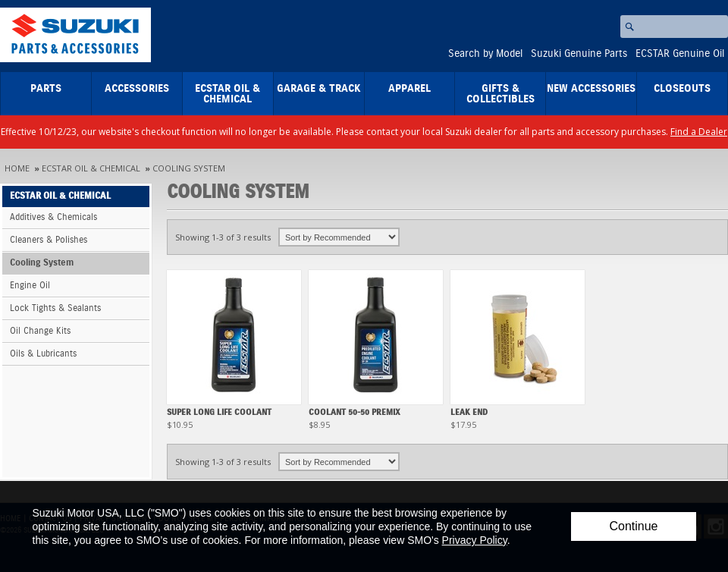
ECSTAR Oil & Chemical (227, 94)
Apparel (409, 89)
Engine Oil (30, 286)
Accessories (137, 89)
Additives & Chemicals (53, 217)
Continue (633, 526)
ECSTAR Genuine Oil (680, 54)
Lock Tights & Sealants (55, 308)
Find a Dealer (699, 132)
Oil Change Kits (40, 331)
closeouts (682, 89)
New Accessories (591, 89)
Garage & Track (319, 89)
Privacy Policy (475, 540)
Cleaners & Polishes (49, 240)
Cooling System (189, 168)
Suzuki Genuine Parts (579, 54)
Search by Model (485, 54)
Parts (46, 89)
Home (17, 168)
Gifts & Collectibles (500, 94)
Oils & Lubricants (43, 354)
